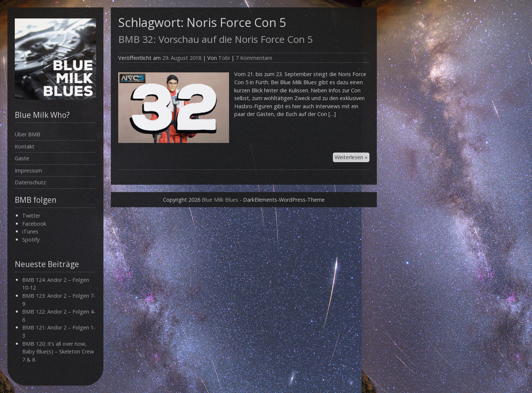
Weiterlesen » (351, 157)
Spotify (31, 240)
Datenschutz (30, 182)
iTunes (30, 231)
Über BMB (28, 134)
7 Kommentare (254, 58)
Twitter (31, 216)
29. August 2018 (182, 58)
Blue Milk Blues (220, 200)
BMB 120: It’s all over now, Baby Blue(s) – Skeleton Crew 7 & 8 (58, 352)
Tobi (224, 58)
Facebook (34, 224)
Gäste (22, 158)
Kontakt (25, 146)
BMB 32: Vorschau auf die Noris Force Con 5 (216, 39)
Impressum (28, 170)
